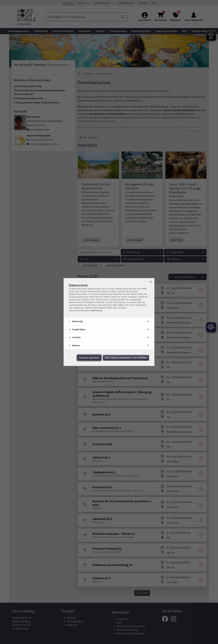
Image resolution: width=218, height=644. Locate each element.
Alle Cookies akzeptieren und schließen (126, 358)
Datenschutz (97, 310)
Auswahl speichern (89, 358)
